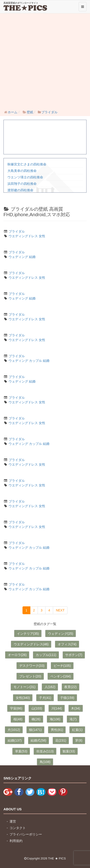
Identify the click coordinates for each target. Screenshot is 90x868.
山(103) (37, 708)
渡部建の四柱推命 (20, 190)
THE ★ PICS (57, 858)
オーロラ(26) (17, 655)
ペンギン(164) (61, 676)
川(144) (57, 708)
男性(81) (57, 730)
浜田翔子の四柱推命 (22, 184)
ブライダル (17, 231)
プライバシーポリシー (26, 834)
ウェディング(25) (61, 634)
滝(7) (73, 719)
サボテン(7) (74, 655)
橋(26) (36, 719)
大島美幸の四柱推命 (22, 171)
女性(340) (23, 698)
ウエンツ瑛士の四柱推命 (25, 177)
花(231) (61, 740)
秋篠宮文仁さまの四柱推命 (27, 164)
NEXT (60, 610)
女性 (42, 236)
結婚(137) (15, 740)
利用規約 (16, 841)
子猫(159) (67, 698)
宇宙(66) (16, 708)
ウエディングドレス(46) (31, 644)
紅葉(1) (77, 730)
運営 (13, 821)
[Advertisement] (45, 60)
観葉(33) (69, 751)
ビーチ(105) (62, 666)
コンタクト (18, 828)
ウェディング (18, 257)
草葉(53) (21, 751)
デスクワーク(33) (32, 666)
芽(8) (79, 740)
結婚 (32, 257)
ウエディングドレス (23, 236)
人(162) (50, 687)
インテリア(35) (28, 634)
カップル (35, 361)
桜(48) (18, 719)
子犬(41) (45, 698)
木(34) (76, 708)
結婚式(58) (38, 740)
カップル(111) (46, 655)
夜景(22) (70, 687)
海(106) (55, 719)
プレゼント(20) (30, 676)
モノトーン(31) (24, 687)
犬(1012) (14, 730)
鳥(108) (45, 762)
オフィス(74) (67, 644)
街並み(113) (45, 751)
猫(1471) (35, 730)
